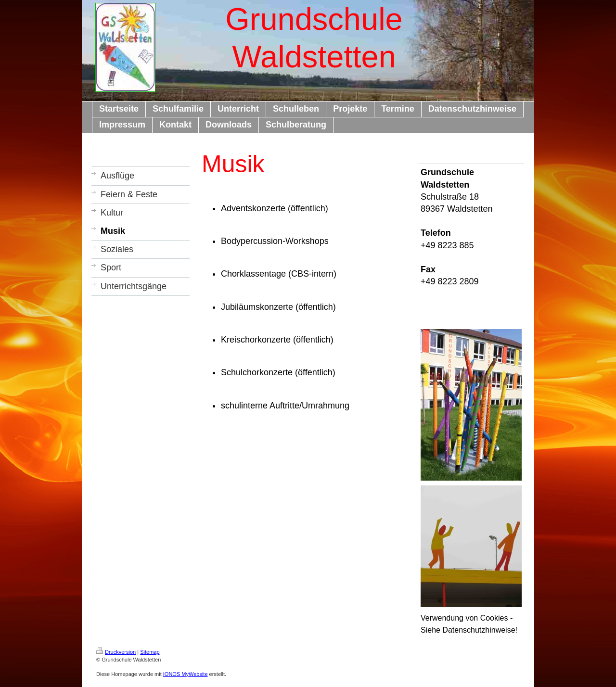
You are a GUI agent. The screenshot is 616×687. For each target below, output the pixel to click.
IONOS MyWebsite (186, 674)
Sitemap (150, 652)
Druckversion (116, 652)
